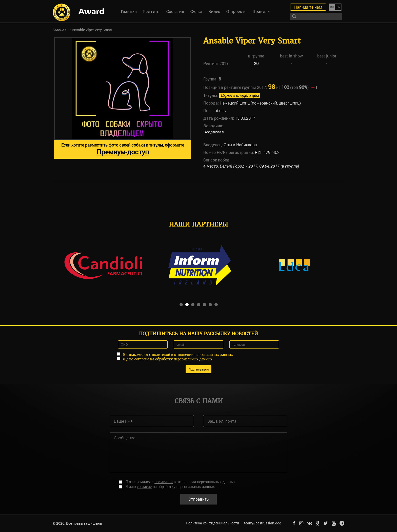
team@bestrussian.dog (263, 523)
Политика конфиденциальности (212, 523)
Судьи (196, 12)
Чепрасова (214, 132)
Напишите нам (308, 7)
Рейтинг (152, 12)
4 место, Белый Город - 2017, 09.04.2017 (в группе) (251, 166)
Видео (214, 12)
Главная (129, 12)
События (175, 12)
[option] (123, 98)
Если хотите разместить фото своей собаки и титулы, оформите (123, 149)
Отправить (199, 499)
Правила (261, 12)
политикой (161, 354)
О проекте (236, 12)
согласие (142, 359)
